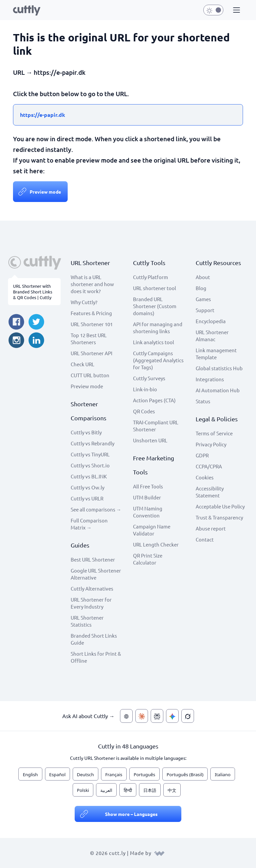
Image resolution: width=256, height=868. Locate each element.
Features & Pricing (91, 313)
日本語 (150, 790)
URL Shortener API (91, 353)
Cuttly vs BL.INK (89, 476)
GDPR (202, 455)
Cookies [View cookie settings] (205, 477)
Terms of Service (214, 433)
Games (203, 299)
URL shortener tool (154, 288)
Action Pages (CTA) (154, 400)
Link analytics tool (153, 342)
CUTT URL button (90, 375)
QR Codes (144, 411)
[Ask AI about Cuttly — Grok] (188, 716)
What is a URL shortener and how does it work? (92, 284)
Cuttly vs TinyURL (90, 454)
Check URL (82, 364)
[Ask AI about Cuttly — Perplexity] (157, 716)
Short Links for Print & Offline (96, 657)
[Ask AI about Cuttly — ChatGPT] (126, 716)
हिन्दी (128, 790)
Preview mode (45, 192)
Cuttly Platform (150, 277)
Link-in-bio (145, 389)
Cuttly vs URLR (87, 498)
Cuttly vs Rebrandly (92, 443)
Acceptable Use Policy (220, 506)
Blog (201, 288)
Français (114, 775)
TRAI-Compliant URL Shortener (156, 426)
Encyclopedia (211, 321)
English (30, 775)
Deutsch (85, 775)
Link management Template (216, 354)
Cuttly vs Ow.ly (87, 487)
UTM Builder (147, 497)
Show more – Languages (131, 814)
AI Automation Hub (218, 390)
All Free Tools (148, 486)
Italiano (222, 775)
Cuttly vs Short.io (90, 465)
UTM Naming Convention (148, 512)
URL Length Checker (156, 544)
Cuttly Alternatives (92, 588)
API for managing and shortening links (158, 328)
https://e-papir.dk (42, 115)
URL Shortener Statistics (87, 621)
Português (144, 775)
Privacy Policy (211, 444)
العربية (106, 790)
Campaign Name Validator (152, 530)
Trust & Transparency (219, 517)
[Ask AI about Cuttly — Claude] (142, 716)
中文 (172, 790)
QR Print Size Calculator (148, 559)
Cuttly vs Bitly (86, 432)
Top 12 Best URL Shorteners (89, 339)
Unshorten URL (150, 440)
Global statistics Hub (219, 368)
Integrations (210, 379)
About (203, 277)
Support (205, 310)
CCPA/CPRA (209, 466)
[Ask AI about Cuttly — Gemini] (172, 716)
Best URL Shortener (93, 559)
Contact (205, 539)
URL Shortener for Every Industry (91, 603)
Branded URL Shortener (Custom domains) (155, 306)
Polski (83, 790)
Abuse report (211, 528)
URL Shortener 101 (92, 324)
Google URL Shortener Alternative (96, 574)
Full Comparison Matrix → (89, 524)
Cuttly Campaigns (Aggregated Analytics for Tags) (158, 360)
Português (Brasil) (185, 775)
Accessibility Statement (210, 492)
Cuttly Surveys (149, 378)
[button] (236, 10)
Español (57, 775)
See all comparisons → (96, 509)
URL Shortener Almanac (212, 336)
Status (203, 401)
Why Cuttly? (84, 302)
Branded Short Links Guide (94, 639)
